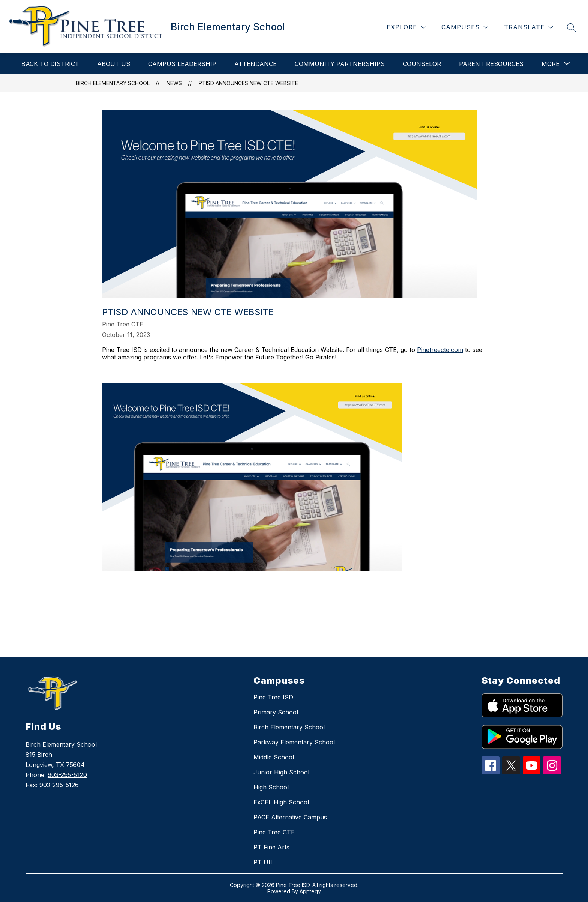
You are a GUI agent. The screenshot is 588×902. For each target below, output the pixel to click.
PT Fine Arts (271, 847)
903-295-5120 (67, 775)
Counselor (422, 64)
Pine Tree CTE (274, 832)
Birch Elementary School (113, 83)
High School (271, 787)
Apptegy (310, 891)
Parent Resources (491, 64)
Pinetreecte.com (440, 350)
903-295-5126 (59, 785)
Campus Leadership (182, 64)
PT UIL (264, 862)
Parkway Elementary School (294, 742)
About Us (114, 64)
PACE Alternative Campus (290, 817)
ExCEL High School (281, 802)
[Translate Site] (529, 27)
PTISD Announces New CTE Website (248, 83)
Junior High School (281, 772)
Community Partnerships (340, 64)
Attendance (256, 64)
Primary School (276, 712)
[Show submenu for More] (550, 64)
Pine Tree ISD (273, 697)
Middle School (274, 757)
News (174, 83)
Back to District (50, 64)
